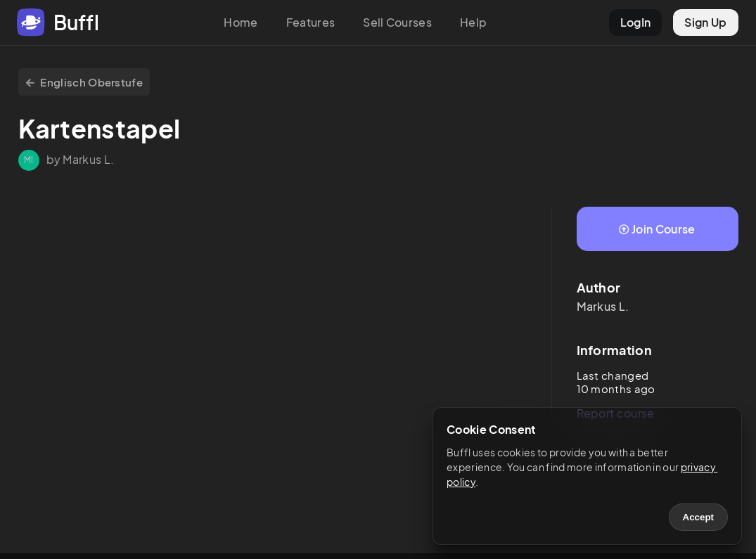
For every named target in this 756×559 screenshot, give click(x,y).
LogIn (636, 22)
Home (241, 22)
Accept (698, 517)
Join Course (657, 229)
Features (311, 22)
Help (473, 22)
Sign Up (705, 22)
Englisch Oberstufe (84, 82)
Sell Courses (397, 22)
